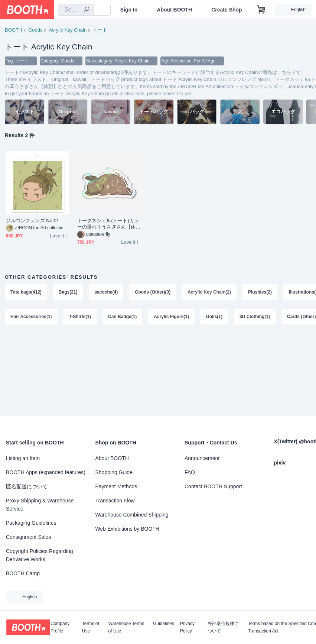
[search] (87, 10)
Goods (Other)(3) (153, 292)
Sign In (129, 10)
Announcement (202, 458)
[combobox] (76, 10)
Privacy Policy (187, 627)
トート (100, 30)
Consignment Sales (28, 537)
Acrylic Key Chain (68, 30)
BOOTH (13, 30)
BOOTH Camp (23, 573)
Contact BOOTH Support (213, 486)
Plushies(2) (260, 292)
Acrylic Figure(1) (171, 317)
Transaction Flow (115, 501)
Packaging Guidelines (31, 523)
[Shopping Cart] (261, 10)
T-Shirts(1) (80, 317)
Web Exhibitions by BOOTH (127, 529)
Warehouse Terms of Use (126, 627)
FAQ (190, 472)
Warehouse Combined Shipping (132, 515)
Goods (35, 30)
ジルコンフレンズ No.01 (32, 221)
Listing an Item (23, 458)
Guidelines (164, 624)
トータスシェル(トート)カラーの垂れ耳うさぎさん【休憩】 (108, 224)
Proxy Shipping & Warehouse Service (40, 505)
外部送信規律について (223, 627)
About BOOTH (174, 10)
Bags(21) (68, 292)
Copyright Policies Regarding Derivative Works (40, 555)
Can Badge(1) (122, 317)
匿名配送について (27, 486)
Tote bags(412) (26, 292)
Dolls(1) (214, 317)
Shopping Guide (114, 472)
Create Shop (227, 10)
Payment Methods (116, 486)
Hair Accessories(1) (31, 317)
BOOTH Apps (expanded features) (46, 472)
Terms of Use (91, 627)
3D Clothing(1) (255, 317)
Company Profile (60, 627)
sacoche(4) (106, 292)
